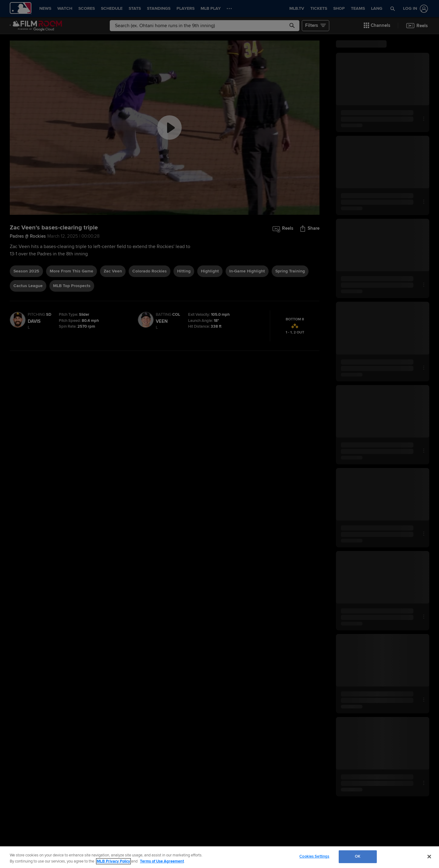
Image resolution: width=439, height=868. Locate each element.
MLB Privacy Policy (113, 861)
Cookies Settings (314, 856)
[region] (220, 857)
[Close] (429, 856)
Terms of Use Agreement (162, 861)
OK (358, 856)
